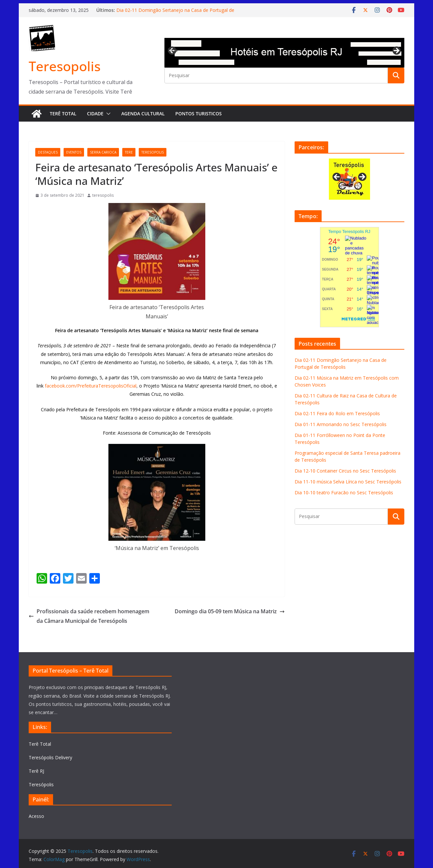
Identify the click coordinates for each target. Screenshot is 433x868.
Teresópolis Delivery (50, 757)
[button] (107, 114)
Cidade (95, 114)
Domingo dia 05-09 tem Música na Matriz (230, 611)
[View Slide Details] (284, 53)
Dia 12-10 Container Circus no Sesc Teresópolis (345, 471)
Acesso (36, 816)
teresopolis (153, 152)
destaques (48, 152)
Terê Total (63, 114)
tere (129, 152)
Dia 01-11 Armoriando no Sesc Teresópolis (341, 424)
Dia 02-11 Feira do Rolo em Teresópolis (337, 413)
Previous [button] (173, 50)
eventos (74, 152)
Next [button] (396, 51)
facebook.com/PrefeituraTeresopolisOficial (91, 386)
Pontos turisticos (199, 114)
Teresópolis (41, 784)
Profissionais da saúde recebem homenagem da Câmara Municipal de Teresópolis (89, 616)
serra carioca (103, 152)
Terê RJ (36, 771)
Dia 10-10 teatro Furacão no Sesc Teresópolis (344, 492)
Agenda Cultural (143, 114)
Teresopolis (65, 66)
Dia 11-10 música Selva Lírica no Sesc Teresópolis (348, 482)
